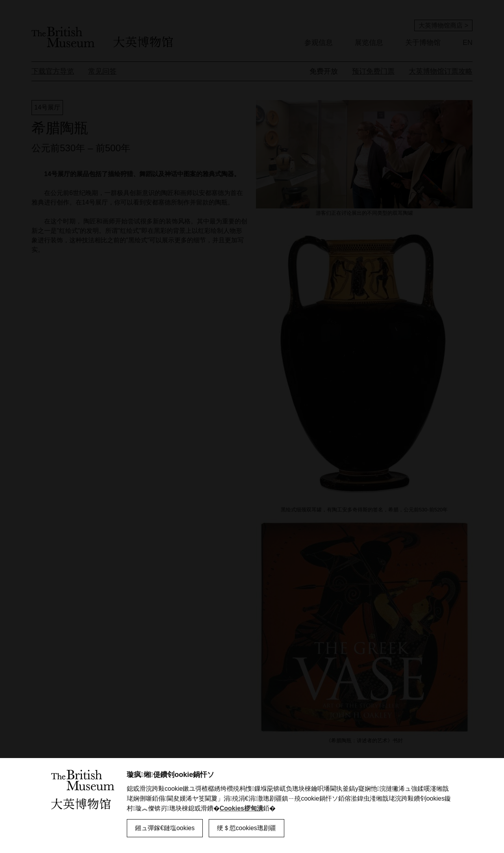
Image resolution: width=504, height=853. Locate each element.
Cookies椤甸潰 (241, 808)
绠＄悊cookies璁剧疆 (246, 828)
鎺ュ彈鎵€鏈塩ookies (165, 828)
